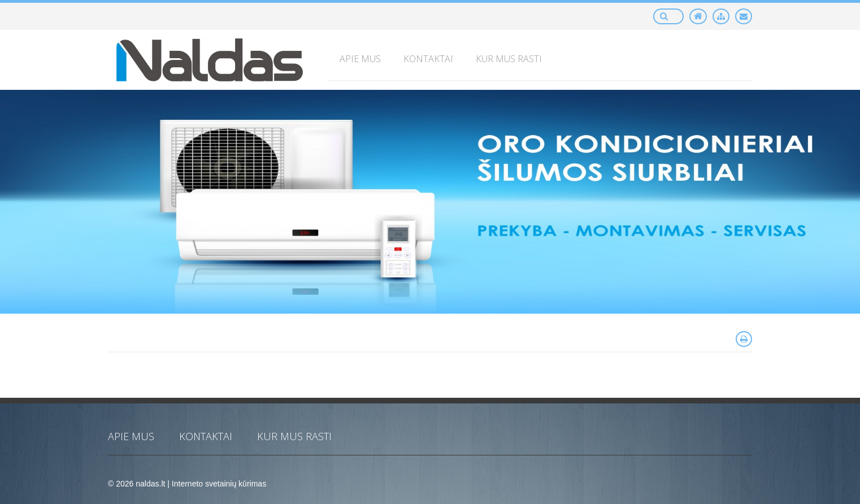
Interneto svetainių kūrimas (219, 484)
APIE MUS (131, 436)
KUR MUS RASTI (294, 436)
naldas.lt (150, 484)
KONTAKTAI (206, 436)
